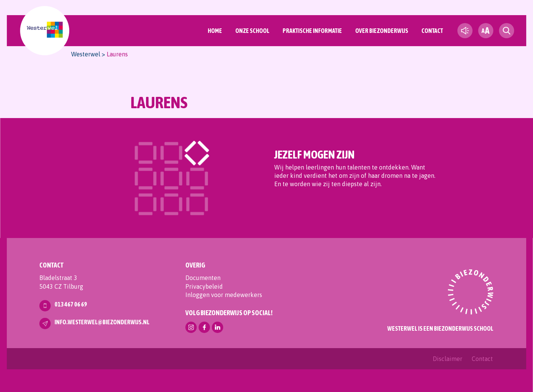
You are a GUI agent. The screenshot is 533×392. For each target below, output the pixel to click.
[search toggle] (507, 31)
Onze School (252, 31)
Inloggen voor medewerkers (224, 295)
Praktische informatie (312, 31)
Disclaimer (448, 359)
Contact (432, 31)
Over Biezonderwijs (382, 31)
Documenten (203, 278)
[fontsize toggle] (486, 31)
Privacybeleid (204, 286)
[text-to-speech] (465, 31)
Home (215, 31)
